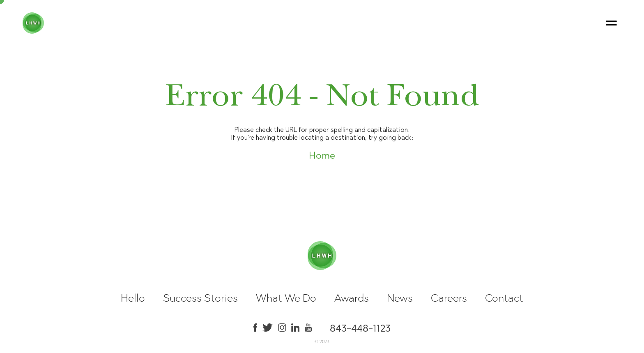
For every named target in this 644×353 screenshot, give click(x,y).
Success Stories (200, 298)
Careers (449, 298)
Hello (133, 298)
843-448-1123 (360, 328)
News (400, 298)
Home (322, 155)
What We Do (286, 298)
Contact (504, 298)
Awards (352, 298)
